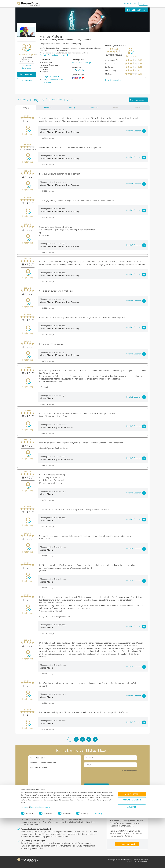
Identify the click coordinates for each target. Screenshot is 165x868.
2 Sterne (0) (116, 108)
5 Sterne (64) (48, 108)
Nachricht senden (96, 786)
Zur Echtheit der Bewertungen (27, 67)
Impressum (25, 857)
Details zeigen (99, 864)
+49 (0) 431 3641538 (51, 77)
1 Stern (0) (139, 108)
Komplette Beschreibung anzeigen (54, 55)
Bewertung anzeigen (113, 80)
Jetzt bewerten (27, 74)
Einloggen (143, 4)
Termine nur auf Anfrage (82, 63)
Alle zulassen (132, 844)
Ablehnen (132, 857)
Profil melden (40, 804)
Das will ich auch (130, 3)
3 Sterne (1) (93, 108)
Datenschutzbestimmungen (40, 857)
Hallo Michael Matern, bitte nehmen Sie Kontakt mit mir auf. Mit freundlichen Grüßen (55, 774)
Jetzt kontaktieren (136, 10)
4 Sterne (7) (71, 108)
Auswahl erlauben (132, 850)
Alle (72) (26, 108)
